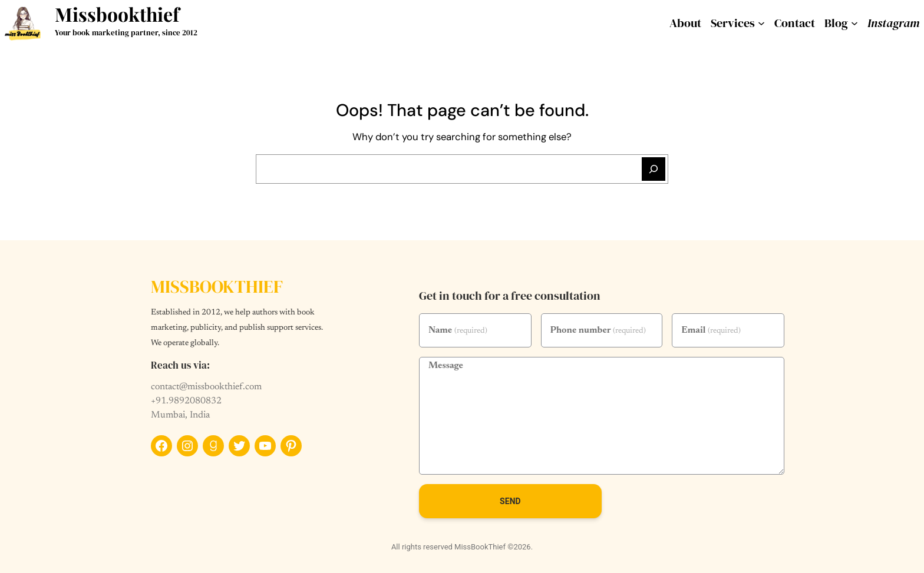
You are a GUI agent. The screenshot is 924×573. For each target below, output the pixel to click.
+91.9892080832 (186, 401)
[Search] (654, 169)
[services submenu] (761, 23)
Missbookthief (117, 14)
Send (510, 501)
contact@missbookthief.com (206, 387)
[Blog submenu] (854, 23)
